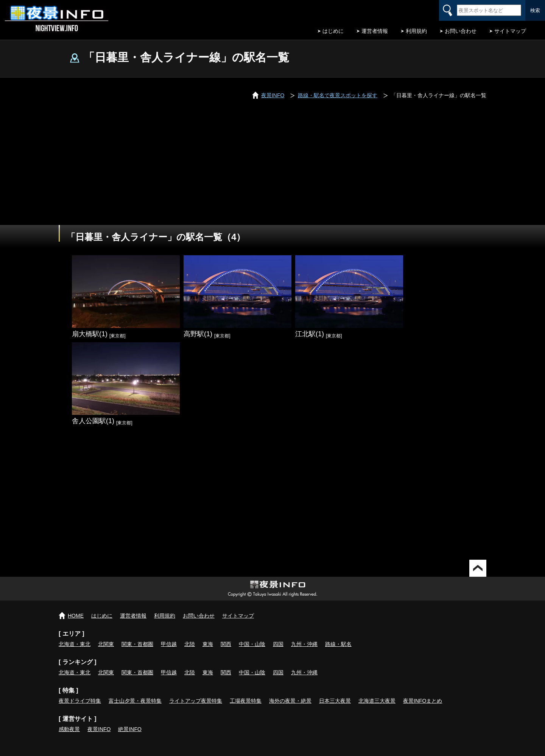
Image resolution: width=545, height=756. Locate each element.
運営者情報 (375, 31)
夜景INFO (99, 729)
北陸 (190, 644)
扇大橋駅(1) (90, 334)
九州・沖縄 (304, 644)
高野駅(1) (198, 334)
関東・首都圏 (137, 644)
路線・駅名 (338, 644)
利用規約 (416, 31)
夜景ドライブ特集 (80, 701)
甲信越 (169, 644)
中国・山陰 (252, 644)
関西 (226, 644)
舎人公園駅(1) (93, 421)
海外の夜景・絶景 (290, 701)
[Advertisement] (272, 168)
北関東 (106, 644)
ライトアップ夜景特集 (196, 701)
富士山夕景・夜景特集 (135, 701)
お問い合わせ (461, 31)
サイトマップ (510, 31)
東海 (208, 644)
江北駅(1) (310, 334)
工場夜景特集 (246, 701)
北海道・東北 (75, 644)
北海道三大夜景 (377, 701)
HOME (76, 616)
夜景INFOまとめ (423, 701)
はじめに (333, 31)
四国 (278, 644)
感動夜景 (69, 729)
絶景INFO (130, 729)
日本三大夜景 (335, 701)
